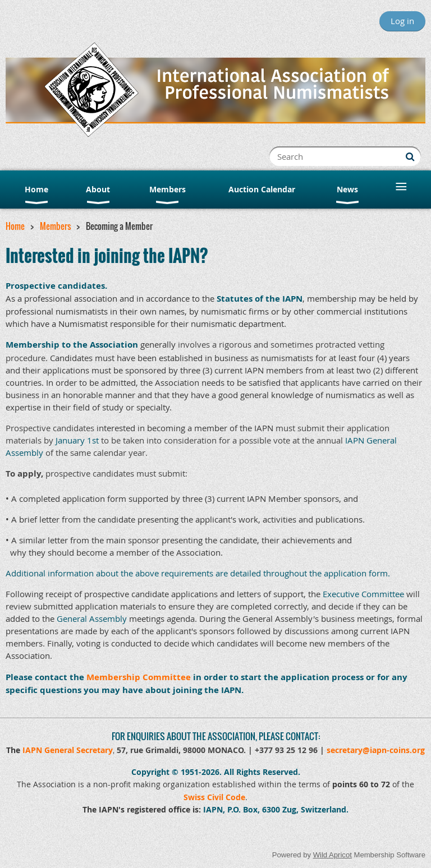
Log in (402, 21)
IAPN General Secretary (68, 750)
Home (15, 226)
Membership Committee (139, 677)
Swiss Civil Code (214, 797)
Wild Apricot (333, 855)
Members (55, 226)
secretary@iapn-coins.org (376, 750)
